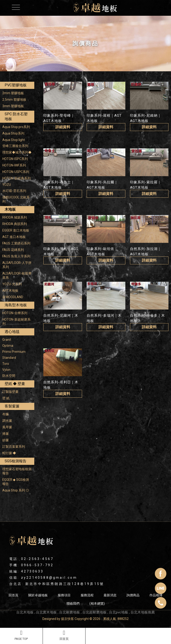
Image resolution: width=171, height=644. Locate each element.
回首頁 (64, 635)
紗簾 (6, 440)
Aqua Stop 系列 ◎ (16, 490)
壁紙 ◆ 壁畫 (15, 384)
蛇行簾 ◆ (9, 453)
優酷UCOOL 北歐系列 (16, 199)
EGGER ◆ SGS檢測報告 (16, 482)
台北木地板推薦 (143, 612)
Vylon (6, 370)
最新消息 (110, 595)
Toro (6, 364)
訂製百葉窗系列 (14, 447)
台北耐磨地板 (70, 612)
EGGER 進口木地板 (16, 230)
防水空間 (9, 376)
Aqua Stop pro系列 (16, 127)
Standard (9, 358)
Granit (7, 340)
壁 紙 (6, 398)
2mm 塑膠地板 (13, 93)
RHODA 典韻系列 (15, 224)
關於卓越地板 (38, 595)
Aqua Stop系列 (13, 133)
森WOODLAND (13, 297)
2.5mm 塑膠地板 (14, 100)
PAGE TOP (21, 635)
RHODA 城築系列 (15, 217)
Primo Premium (14, 352)
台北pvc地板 (119, 612)
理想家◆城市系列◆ (17, 152)
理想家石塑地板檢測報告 (17, 471)
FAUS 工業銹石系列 (16, 243)
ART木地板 (10, 291)
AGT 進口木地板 (14, 237)
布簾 (6, 414)
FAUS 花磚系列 (13, 250)
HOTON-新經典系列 (16, 178)
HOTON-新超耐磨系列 (16, 322)
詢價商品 (133, 595)
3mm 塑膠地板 (13, 106)
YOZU (7, 185)
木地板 (10, 209)
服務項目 (64, 595)
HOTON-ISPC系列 (15, 159)
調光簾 (7, 421)
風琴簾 (7, 427)
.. (102, 619)
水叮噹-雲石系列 (14, 191)
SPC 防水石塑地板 (16, 116)
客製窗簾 (12, 406)
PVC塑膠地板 (16, 85)
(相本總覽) (97, 603)
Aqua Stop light (14, 140)
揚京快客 (67, 619)
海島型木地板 (16, 305)
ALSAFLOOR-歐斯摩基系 (17, 275)
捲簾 (6, 434)
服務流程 (87, 595)
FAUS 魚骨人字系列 (16, 256)
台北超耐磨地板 (94, 612)
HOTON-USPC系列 (16, 172)
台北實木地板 (46, 612)
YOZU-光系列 (12, 284)
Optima (8, 346)
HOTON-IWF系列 (14, 165)
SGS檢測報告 (16, 461)
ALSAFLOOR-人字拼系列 (17, 265)
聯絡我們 (73, 603)
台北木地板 (25, 612)
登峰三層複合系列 (15, 146)
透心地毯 (12, 332)
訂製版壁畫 (10, 392)
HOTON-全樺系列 (15, 313)
